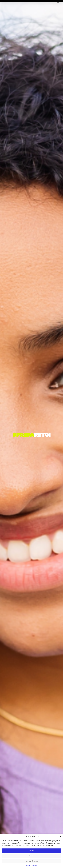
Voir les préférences (31, 861)
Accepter (31, 851)
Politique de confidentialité (31, 865)
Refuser (31, 856)
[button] (60, 836)
